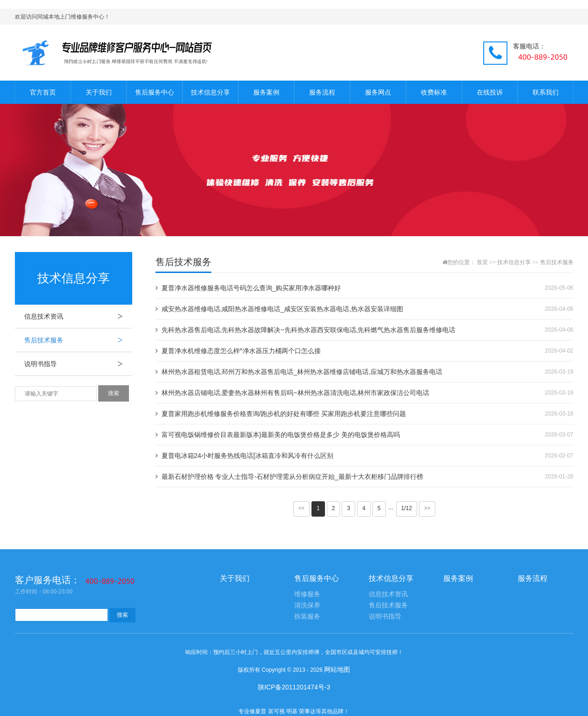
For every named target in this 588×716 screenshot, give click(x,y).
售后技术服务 (78, 340)
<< (302, 508)
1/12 (407, 508)
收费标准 (434, 92)
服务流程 (322, 92)
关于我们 (99, 92)
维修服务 (307, 594)
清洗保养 (307, 605)
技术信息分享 (210, 92)
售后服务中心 (155, 92)
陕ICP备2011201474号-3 (294, 687)
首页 (482, 262)
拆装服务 (307, 617)
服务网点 (378, 92)
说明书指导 (78, 364)
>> (427, 508)
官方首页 (43, 92)
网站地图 (337, 669)
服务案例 (266, 92)
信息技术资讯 (78, 316)
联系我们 (546, 92)
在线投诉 (490, 92)
